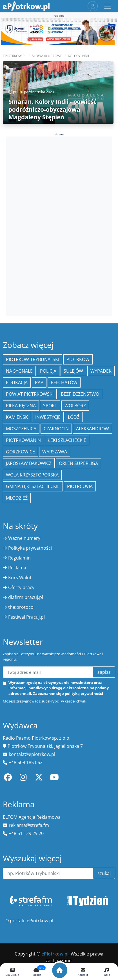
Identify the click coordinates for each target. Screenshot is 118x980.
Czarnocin (56, 429)
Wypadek (101, 371)
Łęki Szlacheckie (67, 440)
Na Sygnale (19, 371)
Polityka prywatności (30, 548)
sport (50, 406)
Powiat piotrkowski (30, 394)
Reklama (17, 568)
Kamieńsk (17, 417)
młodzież (17, 498)
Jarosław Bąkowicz (29, 463)
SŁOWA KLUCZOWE (47, 56)
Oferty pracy (21, 587)
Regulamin (19, 558)
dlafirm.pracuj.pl (26, 597)
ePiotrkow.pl (15, 56)
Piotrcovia (80, 486)
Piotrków (78, 359)
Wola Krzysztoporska (32, 475)
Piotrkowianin (23, 440)
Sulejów (73, 371)
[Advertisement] (59, 225)
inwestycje (48, 417)
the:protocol (21, 607)
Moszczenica (21, 429)
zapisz (104, 672)
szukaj (104, 873)
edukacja (17, 382)
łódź (74, 417)
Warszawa (55, 452)
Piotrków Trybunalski (33, 359)
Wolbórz (75, 406)
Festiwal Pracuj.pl (26, 617)
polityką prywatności (84, 693)
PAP (39, 382)
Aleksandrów (93, 429)
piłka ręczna (21, 406)
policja (48, 371)
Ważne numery (24, 538)
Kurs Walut (20, 578)
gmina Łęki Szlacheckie (33, 486)
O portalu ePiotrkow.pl (29, 921)
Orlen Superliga (78, 463)
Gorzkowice (20, 452)
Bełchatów (64, 382)
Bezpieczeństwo (80, 394)
